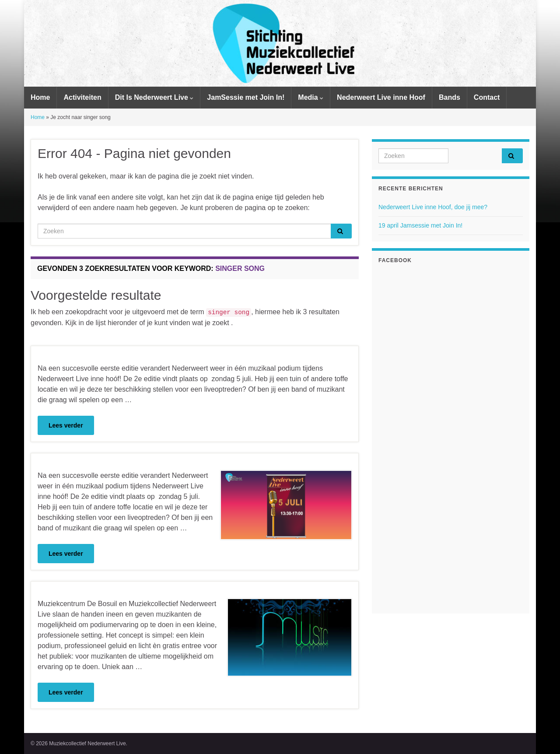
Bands (450, 97)
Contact (487, 97)
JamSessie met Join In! (246, 97)
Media (311, 97)
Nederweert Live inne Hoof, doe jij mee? (433, 207)
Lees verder (66, 425)
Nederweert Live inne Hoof (381, 97)
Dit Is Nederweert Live (154, 97)
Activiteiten (82, 97)
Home (40, 97)
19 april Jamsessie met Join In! (420, 225)
